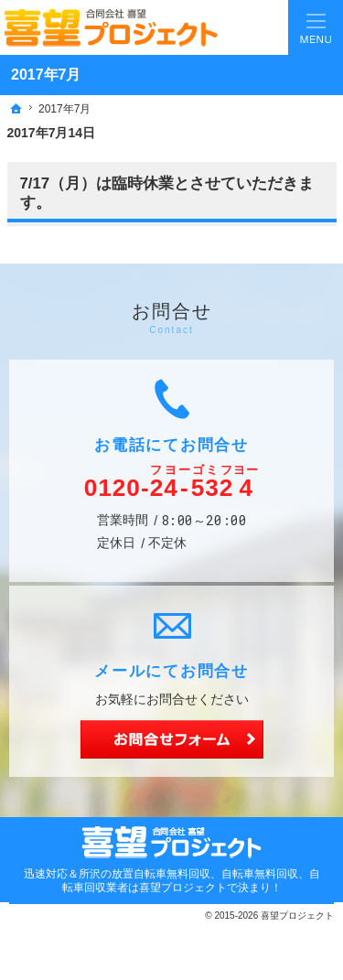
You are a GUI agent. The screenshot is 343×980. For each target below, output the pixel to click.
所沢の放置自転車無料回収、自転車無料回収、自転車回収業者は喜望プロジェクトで (191, 881)
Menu (316, 27)
